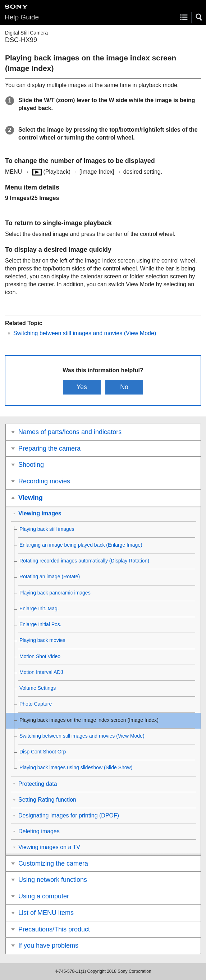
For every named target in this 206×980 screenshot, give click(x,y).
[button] (199, 17)
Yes (82, 387)
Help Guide (22, 17)
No (124, 387)
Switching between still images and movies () (85, 333)
